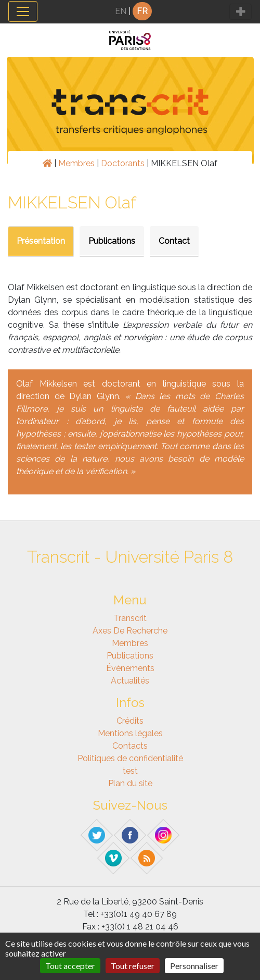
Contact (174, 241)
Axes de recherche (130, 631)
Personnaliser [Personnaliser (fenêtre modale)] (194, 966)
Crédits (130, 721)
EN (121, 11)
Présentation (41, 241)
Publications (112, 241)
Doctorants (123, 163)
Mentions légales (130, 733)
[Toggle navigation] (23, 11)
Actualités (130, 681)
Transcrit (130, 618)
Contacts (130, 746)
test (130, 771)
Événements (130, 668)
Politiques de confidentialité (130, 758)
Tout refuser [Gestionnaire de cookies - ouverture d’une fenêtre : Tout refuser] (133, 966)
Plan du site (130, 783)
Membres (76, 163)
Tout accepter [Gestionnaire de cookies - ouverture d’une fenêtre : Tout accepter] (70, 966)
